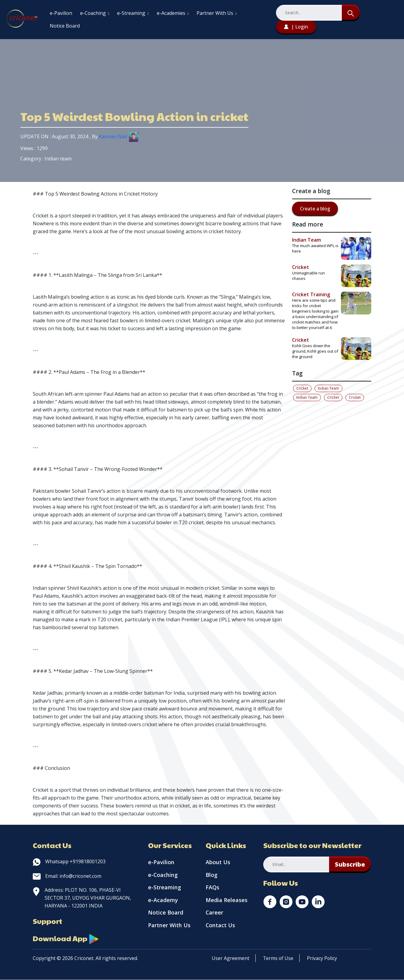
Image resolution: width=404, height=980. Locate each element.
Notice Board (65, 26)
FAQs (212, 888)
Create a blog (315, 209)
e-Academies (173, 13)
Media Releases (227, 901)
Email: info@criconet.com (67, 876)
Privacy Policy (323, 958)
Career (215, 913)
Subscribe (350, 864)
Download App (66, 938)
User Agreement (231, 958)
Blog (212, 875)
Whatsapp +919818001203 (69, 861)
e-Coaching (95, 13)
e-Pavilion (61, 13)
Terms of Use (278, 958)
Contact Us (221, 926)
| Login (296, 27)
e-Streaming (133, 13)
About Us (218, 862)
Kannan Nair (119, 136)
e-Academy (163, 901)
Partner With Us (217, 13)
